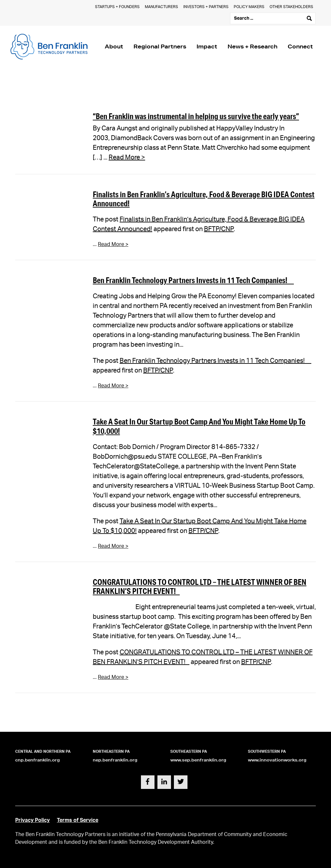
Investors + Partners (206, 7)
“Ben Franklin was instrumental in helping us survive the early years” (196, 116)
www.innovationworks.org (277, 760)
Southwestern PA (267, 751)
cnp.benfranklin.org (37, 760)
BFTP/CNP (219, 229)
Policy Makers (249, 7)
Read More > (127, 158)
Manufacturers (161, 7)
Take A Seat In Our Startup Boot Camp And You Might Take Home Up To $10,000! (199, 426)
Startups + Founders (117, 7)
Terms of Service (78, 820)
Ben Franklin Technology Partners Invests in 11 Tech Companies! (193, 280)
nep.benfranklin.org (115, 760)
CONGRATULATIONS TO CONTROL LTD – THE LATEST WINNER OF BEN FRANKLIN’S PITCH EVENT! (200, 587)
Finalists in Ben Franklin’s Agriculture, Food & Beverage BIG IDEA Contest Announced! (204, 199)
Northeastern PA (111, 751)
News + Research (252, 46)
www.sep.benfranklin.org (198, 760)
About (114, 46)
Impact (207, 46)
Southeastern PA (189, 751)
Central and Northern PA (43, 751)
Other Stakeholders (291, 7)
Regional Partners (160, 46)
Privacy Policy (32, 820)
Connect (300, 46)
